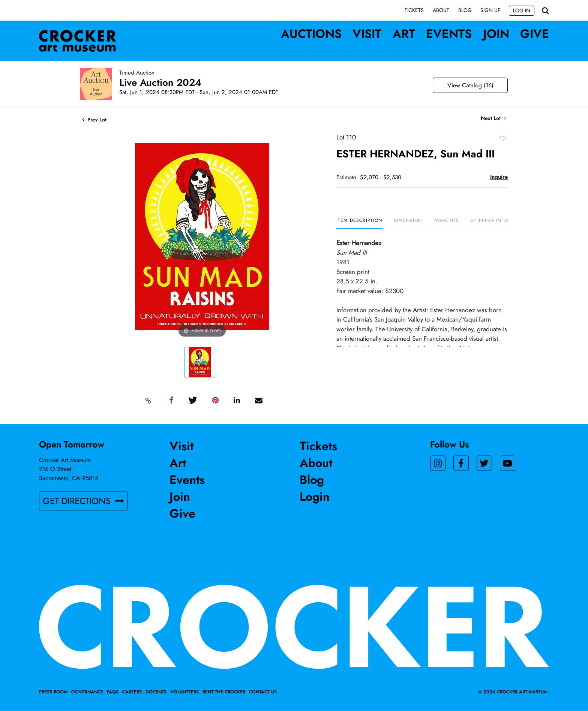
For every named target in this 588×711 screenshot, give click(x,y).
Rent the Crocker (224, 692)
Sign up (490, 10)
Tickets (414, 10)
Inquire (499, 177)
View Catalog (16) (470, 86)
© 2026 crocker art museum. (514, 692)
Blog (465, 10)
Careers (132, 692)
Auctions (311, 34)
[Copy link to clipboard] (148, 401)
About (441, 10)
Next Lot (493, 119)
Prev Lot (94, 120)
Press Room (53, 692)
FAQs (113, 692)
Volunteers (184, 692)
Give (535, 34)
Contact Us (263, 692)
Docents (156, 692)
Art (404, 34)
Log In (522, 10)
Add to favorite (503, 138)
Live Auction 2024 (160, 83)
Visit (367, 34)
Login (315, 497)
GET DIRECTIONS (83, 501)
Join (496, 34)
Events (449, 34)
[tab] (359, 224)
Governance (87, 692)
